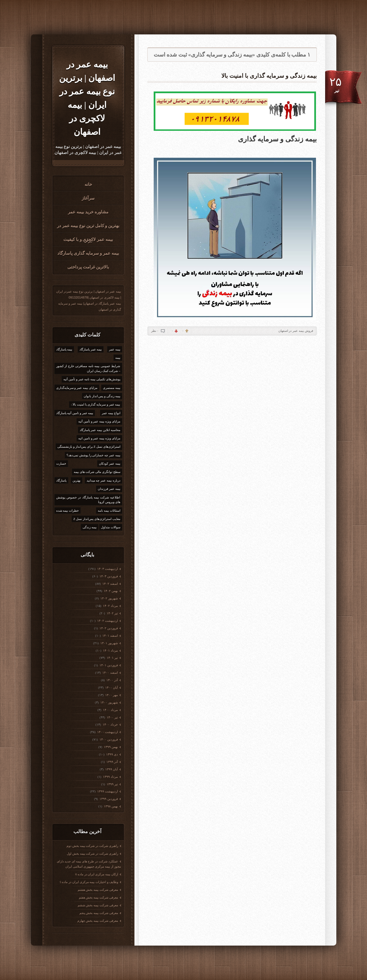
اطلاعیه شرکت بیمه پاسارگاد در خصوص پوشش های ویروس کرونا (88, 500)
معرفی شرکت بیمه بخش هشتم (98, 890)
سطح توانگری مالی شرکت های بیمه (97, 472)
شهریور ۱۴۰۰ (109, 702)
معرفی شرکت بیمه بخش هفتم (98, 897)
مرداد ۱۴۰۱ (110, 650)
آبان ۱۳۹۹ (111, 769)
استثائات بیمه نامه (109, 511)
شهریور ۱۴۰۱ (109, 643)
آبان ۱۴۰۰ (111, 687)
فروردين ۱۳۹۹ (108, 799)
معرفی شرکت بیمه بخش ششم (98, 905)
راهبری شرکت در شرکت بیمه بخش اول (92, 854)
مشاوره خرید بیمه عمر (88, 212)
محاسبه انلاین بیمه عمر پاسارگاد (100, 430)
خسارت (61, 463)
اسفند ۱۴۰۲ (110, 584)
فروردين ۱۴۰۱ (108, 665)
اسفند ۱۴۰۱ (110, 636)
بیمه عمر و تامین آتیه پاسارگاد (75, 413)
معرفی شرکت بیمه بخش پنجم (99, 913)
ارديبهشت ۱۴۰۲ (107, 621)
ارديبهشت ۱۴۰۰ (107, 732)
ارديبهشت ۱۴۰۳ (107, 569)
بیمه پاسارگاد (64, 349)
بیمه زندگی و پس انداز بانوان (102, 396)
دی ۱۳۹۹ (112, 754)
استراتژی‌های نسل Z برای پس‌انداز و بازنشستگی (89, 447)
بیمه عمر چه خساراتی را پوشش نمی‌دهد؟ (93, 455)
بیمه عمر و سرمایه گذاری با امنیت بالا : (95, 404)
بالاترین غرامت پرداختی (88, 267)
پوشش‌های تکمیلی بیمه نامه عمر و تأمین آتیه (92, 379)
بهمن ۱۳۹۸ (110, 806)
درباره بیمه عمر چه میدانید (104, 480)
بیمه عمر (115, 349)
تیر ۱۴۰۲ (112, 613)
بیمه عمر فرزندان (109, 489)
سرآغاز (88, 198)
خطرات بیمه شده (68, 511)
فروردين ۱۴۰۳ (108, 576)
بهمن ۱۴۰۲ (110, 591)
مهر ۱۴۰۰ (111, 695)
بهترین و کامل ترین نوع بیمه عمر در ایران (88, 228)
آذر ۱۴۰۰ (112, 680)
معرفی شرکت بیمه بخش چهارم (98, 921)
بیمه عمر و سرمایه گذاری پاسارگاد (88, 253)
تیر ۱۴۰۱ (112, 658)
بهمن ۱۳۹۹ (110, 747)
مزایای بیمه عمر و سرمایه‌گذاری (77, 388)
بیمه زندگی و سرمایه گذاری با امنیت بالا (269, 76)
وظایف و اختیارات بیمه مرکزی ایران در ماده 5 (89, 882)
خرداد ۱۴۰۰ (110, 724)
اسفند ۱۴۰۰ (110, 673)
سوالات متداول (111, 527)
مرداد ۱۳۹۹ (110, 777)
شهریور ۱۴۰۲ (109, 598)
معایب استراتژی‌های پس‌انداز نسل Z (97, 519)
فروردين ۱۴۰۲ (108, 628)
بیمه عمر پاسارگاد (91, 349)
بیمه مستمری (112, 388)
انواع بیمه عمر (111, 413)
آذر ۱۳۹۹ (112, 762)
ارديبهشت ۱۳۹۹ (107, 791)
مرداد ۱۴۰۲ (110, 606)
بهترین (77, 480)
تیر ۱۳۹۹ (112, 784)
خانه (88, 184)
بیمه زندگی (90, 527)
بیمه (118, 358)
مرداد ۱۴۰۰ (110, 710)
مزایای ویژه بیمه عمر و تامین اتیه (99, 438)
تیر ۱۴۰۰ (112, 717)
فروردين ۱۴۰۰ (108, 739)
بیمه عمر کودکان (110, 463)
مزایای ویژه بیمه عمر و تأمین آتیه (99, 421)
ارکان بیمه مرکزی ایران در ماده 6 (97, 874)
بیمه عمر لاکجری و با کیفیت (88, 239)
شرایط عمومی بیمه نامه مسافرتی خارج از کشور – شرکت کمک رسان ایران (88, 368)
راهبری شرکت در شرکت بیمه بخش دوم (92, 846)
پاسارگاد (61, 480)
